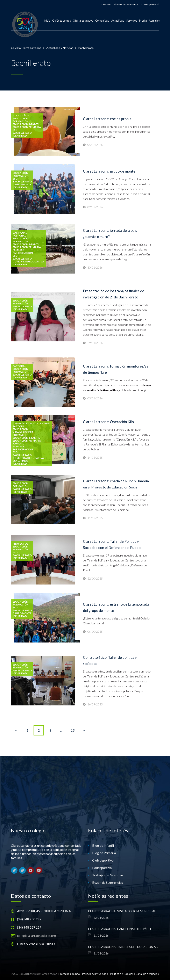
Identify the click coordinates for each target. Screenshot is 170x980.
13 (73, 730)
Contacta (106, 4)
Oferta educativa (83, 21)
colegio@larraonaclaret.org (37, 935)
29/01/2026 (95, 343)
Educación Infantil (26, 124)
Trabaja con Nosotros (108, 875)
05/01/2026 (95, 398)
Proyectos (20, 544)
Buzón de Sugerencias (108, 882)
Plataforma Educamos (126, 4)
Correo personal (150, 4)
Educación (20, 118)
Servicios (132, 21)
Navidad (18, 444)
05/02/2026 (95, 145)
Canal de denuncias (147, 974)
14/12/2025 (95, 458)
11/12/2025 (95, 518)
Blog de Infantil (103, 845)
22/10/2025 (95, 579)
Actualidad (118, 21)
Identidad (20, 136)
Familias (18, 250)
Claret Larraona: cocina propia (107, 119)
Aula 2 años (21, 116)
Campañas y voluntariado (31, 423)
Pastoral (19, 236)
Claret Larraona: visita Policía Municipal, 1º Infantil (124, 911)
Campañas (20, 233)
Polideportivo (102, 868)
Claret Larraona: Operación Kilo (108, 422)
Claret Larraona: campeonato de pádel (120, 929)
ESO (15, 130)
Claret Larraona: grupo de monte (109, 171)
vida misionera (23, 432)
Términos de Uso (70, 974)
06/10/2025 (95, 632)
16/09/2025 (95, 704)
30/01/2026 (95, 268)
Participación (23, 253)
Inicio (47, 21)
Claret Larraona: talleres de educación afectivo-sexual (124, 947)
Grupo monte (22, 184)
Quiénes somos (62, 21)
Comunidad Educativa (28, 262)
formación (20, 121)
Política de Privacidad (95, 974)
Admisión (154, 21)
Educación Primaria (27, 127)
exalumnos (20, 461)
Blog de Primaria (104, 853)
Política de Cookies (122, 974)
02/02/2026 (95, 207)
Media (143, 21)
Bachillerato (22, 133)
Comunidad (102, 21)
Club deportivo (103, 860)
